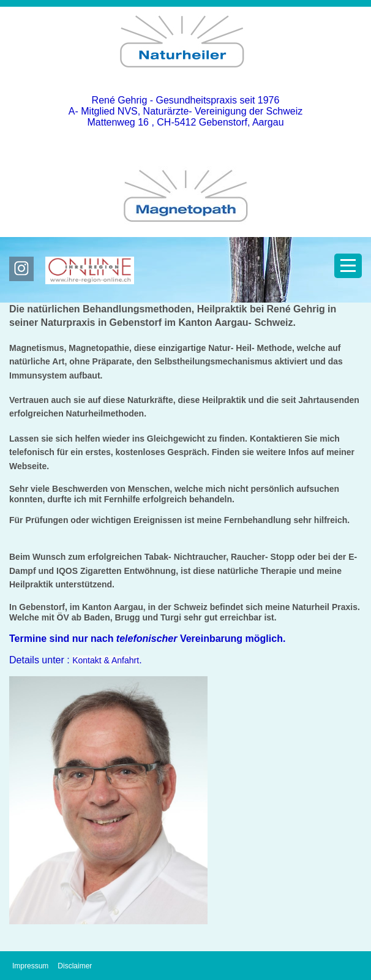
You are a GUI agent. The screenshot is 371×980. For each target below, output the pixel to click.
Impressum (30, 966)
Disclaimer (75, 966)
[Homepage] (185, 77)
